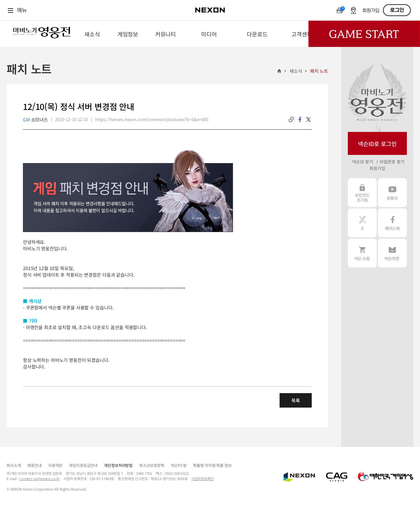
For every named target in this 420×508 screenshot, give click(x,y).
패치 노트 (319, 71)
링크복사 (291, 119)
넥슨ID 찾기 (363, 162)
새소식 (296, 71)
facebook (300, 119)
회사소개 (14, 465)
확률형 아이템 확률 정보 (212, 465)
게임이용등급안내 (83, 465)
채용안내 (34, 465)
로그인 (397, 10)
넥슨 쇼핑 (362, 253)
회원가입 (371, 11)
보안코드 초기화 (362, 193)
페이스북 (392, 223)
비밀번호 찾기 (392, 162)
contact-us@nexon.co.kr (40, 478)
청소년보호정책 (152, 465)
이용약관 (55, 465)
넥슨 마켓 (392, 253)
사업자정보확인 (203, 478)
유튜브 (392, 193)
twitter (308, 119)
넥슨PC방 (178, 465)
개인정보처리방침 (118, 465)
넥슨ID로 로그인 (377, 144)
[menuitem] (92, 34)
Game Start (364, 34)
